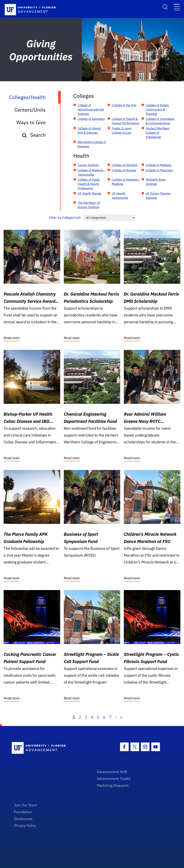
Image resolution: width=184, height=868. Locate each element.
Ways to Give (31, 122)
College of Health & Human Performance (125, 121)
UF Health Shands (89, 193)
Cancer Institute (88, 165)
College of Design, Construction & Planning (157, 109)
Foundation (23, 812)
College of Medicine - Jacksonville (91, 172)
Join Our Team (26, 805)
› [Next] (116, 717)
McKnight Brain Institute (156, 182)
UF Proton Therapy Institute (158, 196)
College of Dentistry (125, 165)
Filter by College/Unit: (65, 218)
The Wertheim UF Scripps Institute (89, 205)
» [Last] (121, 717)
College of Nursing (124, 170)
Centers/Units (30, 110)
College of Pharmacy (159, 170)
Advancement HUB (112, 772)
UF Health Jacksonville (120, 196)
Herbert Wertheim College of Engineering (158, 133)
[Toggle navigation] (177, 7)
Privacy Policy (25, 825)
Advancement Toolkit (114, 779)
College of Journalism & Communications (160, 121)
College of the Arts (124, 105)
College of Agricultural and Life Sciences (91, 109)
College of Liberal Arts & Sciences (89, 131)
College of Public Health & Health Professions (89, 184)
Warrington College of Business (92, 144)
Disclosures (23, 819)
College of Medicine (159, 165)
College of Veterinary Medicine (126, 182)
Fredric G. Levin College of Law (122, 131)
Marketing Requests (113, 785)
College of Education (91, 119)
